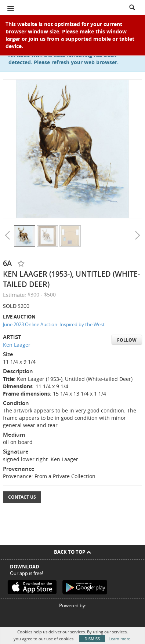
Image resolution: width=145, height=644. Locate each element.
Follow (127, 340)
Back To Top (72, 552)
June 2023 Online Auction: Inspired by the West (54, 324)
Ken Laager (17, 345)
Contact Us (22, 497)
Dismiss (92, 639)
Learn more (119, 639)
